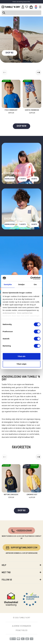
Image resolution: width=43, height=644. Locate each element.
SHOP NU (9, 53)
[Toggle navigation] (40, 7)
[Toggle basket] (31, 7)
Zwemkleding (10, 179)
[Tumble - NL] (11, 7)
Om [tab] (35, 284)
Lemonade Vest (32, 496)
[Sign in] (23, 7)
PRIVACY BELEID (22, 630)
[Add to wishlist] (19, 81)
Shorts (34, 179)
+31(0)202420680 (21, 531)
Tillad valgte (21, 364)
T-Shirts (22, 179)
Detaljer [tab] (22, 284)
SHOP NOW (21, 126)
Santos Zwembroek (32, 112)
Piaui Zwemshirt (11, 112)
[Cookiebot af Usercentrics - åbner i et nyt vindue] (31, 278)
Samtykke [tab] (8, 284)
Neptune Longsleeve (11, 496)
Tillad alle (21, 356)
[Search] (21, 13)
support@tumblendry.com (21, 548)
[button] (38, 72)
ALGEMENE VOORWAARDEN (21, 626)
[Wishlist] (27, 7)
